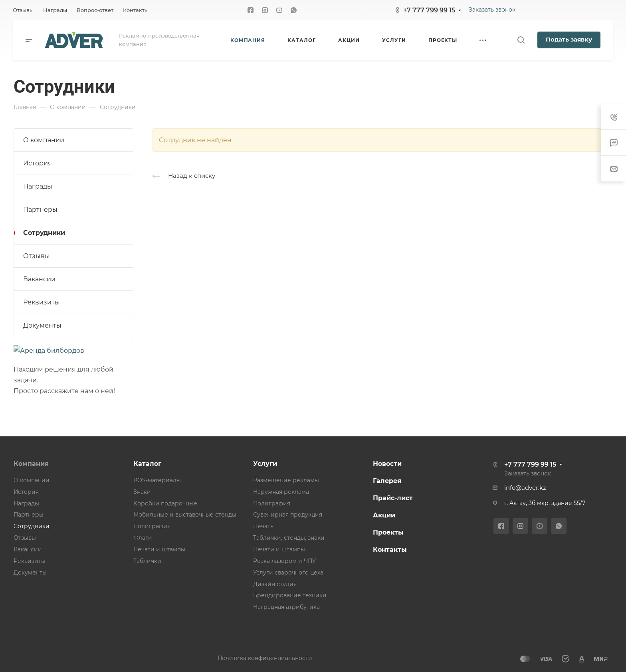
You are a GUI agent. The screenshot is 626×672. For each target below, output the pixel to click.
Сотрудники (44, 233)
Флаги (143, 538)
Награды (38, 186)
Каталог (147, 464)
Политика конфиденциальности (265, 658)
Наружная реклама (281, 492)
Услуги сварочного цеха (288, 573)
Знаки (142, 492)
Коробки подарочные (165, 503)
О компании (44, 140)
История (38, 163)
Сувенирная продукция (288, 515)
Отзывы (37, 256)
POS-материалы (157, 480)
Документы (42, 325)
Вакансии (39, 279)
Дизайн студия (275, 584)
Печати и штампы (159, 549)
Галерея (387, 481)
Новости (387, 464)
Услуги (265, 464)
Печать (263, 526)
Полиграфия (152, 526)
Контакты (390, 550)
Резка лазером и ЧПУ (284, 561)
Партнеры (40, 210)
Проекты (388, 532)
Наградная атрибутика (286, 607)
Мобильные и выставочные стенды (185, 515)
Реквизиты (42, 302)
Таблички (147, 561)
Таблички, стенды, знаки (289, 538)
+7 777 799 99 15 (429, 10)
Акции (384, 515)
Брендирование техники (290, 595)
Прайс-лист (393, 498)
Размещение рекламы (286, 480)
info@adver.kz (525, 488)
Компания (31, 464)
